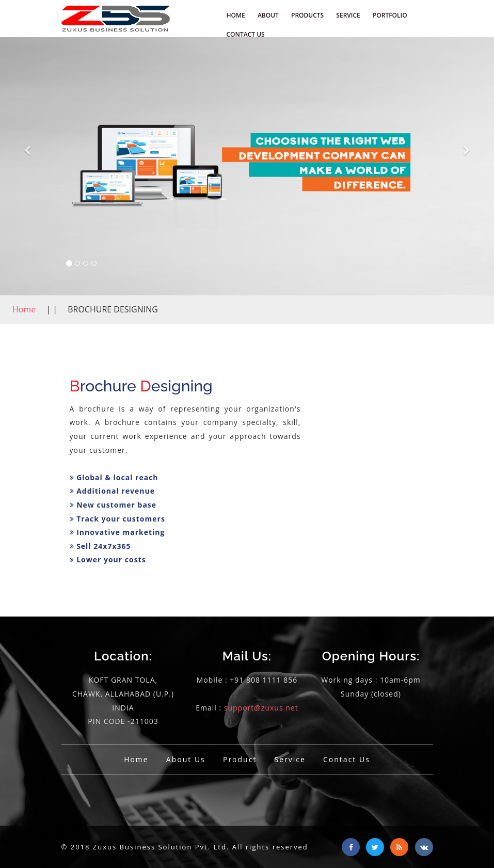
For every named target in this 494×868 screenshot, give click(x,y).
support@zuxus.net (261, 708)
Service (290, 759)
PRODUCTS (307, 15)
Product (240, 759)
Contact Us (347, 759)
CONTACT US (246, 34)
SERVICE (348, 15)
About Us (186, 759)
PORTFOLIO (390, 15)
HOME (236, 15)
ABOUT (268, 15)
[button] (27, 166)
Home (25, 309)
